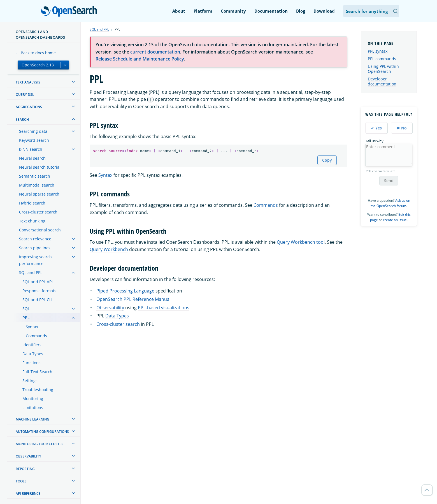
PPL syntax (378, 51)
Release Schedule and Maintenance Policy (140, 59)
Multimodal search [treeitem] (37, 185)
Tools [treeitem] (21, 481)
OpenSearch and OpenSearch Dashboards (40, 34)
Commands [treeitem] (36, 336)
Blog (301, 11)
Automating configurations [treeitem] (42, 432)
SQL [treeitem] (26, 309)
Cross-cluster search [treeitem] (38, 212)
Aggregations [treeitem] (29, 107)
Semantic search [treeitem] (35, 176)
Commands (266, 205)
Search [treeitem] (22, 119)
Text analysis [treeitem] (28, 82)
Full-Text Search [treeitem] (37, 372)
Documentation (271, 11)
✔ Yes (376, 128)
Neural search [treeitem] (32, 158)
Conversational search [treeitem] (40, 230)
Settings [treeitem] (30, 381)
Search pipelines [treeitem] (35, 248)
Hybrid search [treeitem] (32, 203)
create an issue (395, 220)
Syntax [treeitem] (32, 327)
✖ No (402, 128)
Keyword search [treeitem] (34, 140)
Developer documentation (382, 81)
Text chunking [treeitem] (32, 221)
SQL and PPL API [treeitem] (38, 282)
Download (324, 11)
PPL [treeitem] (26, 318)
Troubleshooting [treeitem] (38, 390)
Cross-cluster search (118, 324)
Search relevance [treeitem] (35, 239)
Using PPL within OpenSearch (383, 69)
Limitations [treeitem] (33, 407)
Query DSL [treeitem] (25, 95)
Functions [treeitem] (32, 363)
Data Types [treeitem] (33, 354)
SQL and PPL (99, 29)
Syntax (105, 175)
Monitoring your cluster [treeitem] (40, 444)
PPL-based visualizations (164, 308)
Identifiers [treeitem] (32, 345)
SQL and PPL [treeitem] (31, 272)
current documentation (155, 52)
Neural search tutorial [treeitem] (40, 167)
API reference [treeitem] (28, 493)
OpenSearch (70, 12)
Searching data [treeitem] (33, 131)
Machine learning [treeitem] (32, 419)
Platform (203, 11)
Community (233, 11)
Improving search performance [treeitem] (35, 260)
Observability (110, 308)
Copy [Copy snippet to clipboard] (327, 160)
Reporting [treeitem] (25, 469)
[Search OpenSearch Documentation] (371, 11)
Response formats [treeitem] (39, 291)
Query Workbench (109, 249)
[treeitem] (73, 82)
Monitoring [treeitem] (33, 399)
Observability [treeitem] (28, 456)
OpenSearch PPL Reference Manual (133, 299)
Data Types (117, 316)
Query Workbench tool (301, 242)
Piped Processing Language (125, 291)
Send (389, 181)
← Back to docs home (36, 53)
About (179, 11)
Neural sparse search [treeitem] (39, 194)
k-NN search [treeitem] (31, 149)
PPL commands (382, 59)
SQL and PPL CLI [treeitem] (37, 300)
